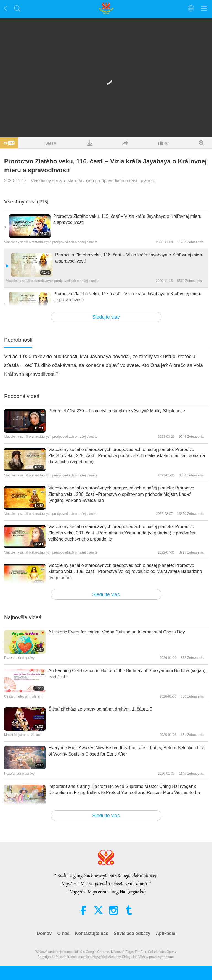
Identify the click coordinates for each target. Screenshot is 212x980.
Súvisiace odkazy (132, 933)
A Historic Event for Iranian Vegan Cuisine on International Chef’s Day (117, 632)
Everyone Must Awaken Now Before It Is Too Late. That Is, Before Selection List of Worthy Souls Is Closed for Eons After (126, 751)
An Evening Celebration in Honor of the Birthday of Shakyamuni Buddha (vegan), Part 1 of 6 (128, 674)
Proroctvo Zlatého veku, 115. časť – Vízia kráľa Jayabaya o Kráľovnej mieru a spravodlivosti (127, 219)
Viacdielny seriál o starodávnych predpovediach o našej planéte (93, 181)
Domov (44, 933)
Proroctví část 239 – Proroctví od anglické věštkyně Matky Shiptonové (117, 411)
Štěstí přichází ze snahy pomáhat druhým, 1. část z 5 (100, 709)
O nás (63, 933)
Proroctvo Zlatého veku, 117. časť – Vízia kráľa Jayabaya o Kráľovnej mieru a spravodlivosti (127, 297)
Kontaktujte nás (92, 933)
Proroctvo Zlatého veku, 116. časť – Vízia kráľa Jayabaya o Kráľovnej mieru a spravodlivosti (129, 258)
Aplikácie (165, 933)
